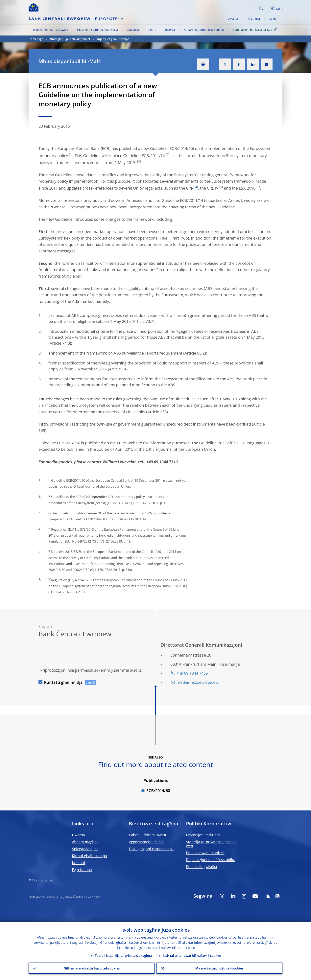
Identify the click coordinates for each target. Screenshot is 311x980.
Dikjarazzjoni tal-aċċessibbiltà (211, 860)
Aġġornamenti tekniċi (147, 842)
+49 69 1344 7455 (192, 673)
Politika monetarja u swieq (51, 30)
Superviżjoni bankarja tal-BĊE (255, 29)
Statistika (133, 30)
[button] (269, 9)
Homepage (36, 39)
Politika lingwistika (202, 867)
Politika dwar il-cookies (205, 853)
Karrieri (273, 19)
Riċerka (170, 30)
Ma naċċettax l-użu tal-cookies (219, 968)
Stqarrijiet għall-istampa (113, 39)
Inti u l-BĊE (253, 19)
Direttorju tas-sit (43, 880)
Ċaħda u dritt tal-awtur (148, 835)
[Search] (238, 8)
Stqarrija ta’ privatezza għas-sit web (211, 844)
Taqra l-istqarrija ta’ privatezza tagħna (123, 956)
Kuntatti (79, 863)
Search (261, 8)
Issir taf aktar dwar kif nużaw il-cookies (192, 956)
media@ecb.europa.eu (197, 682)
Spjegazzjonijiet (85, 849)
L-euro (152, 30)
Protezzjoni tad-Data (203, 835)
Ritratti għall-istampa (89, 856)
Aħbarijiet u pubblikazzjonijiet (204, 30)
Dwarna (233, 19)
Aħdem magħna (85, 842)
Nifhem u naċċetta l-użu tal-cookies (92, 968)
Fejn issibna (82, 870)
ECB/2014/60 (158, 791)
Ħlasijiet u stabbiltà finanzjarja (97, 30)
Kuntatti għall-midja (63, 682)
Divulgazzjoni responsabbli (151, 849)
